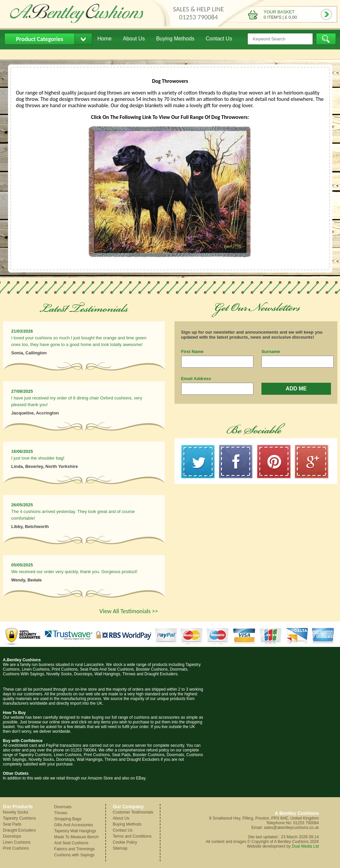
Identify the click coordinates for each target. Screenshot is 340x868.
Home (104, 39)
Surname (271, 352)
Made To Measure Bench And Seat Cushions (76, 840)
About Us (134, 39)
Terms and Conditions (132, 836)
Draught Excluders (20, 830)
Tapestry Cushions (20, 818)
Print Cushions (16, 848)
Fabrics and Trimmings (74, 849)
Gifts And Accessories (74, 825)
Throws (61, 813)
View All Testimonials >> (129, 611)
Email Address (196, 379)
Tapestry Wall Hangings (75, 831)
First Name (192, 352)
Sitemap (120, 848)
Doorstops (12, 836)
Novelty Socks (16, 812)
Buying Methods (175, 39)
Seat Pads (12, 824)
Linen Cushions (17, 842)
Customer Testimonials (133, 812)
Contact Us (219, 39)
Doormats (63, 807)
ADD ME (296, 389)
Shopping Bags (68, 819)
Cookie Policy (125, 842)
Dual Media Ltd (305, 846)
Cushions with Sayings (74, 855)
